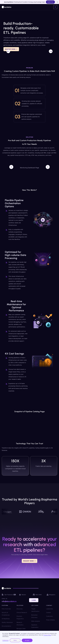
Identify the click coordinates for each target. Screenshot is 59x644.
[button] (55, 7)
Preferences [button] (5, 640)
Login (34, 600)
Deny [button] (15, 640)
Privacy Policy (47, 635)
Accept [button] (27, 640)
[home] (7, 7)
